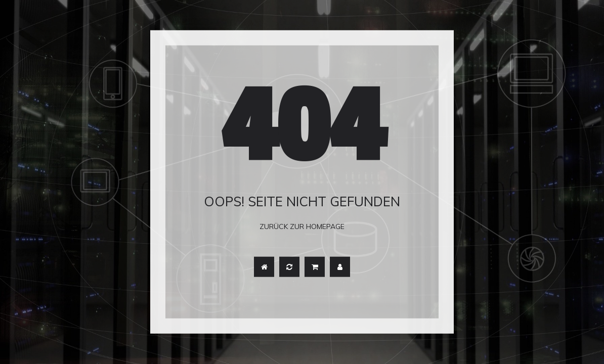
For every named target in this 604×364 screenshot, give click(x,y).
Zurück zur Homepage (302, 226)
